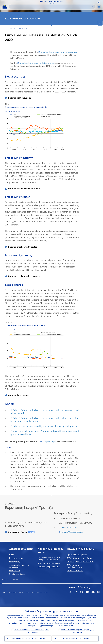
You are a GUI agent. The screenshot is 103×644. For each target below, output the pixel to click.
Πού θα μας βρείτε (17, 574)
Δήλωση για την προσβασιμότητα (74, 566)
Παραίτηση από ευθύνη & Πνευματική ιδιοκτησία (49, 559)
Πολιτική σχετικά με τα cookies (80, 561)
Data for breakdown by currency (24, 276)
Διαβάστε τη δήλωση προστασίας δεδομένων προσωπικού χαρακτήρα (32, 630)
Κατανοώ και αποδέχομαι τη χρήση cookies (28, 638)
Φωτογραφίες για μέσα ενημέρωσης (19, 566)
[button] (99, 2)
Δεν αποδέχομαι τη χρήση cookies (75, 638)
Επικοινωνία (14, 570)
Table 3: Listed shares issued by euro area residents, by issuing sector (45, 426)
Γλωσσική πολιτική (75, 570)
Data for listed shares (19, 395)
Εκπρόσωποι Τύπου (17, 532)
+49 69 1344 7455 (70, 527)
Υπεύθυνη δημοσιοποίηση (49, 567)
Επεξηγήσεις (14, 561)
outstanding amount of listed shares (37, 63)
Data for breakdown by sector (23, 247)
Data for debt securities (20, 98)
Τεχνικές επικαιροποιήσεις (49, 563)
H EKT (12, 554)
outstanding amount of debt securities (59, 52)
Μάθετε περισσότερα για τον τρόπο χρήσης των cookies (78, 630)
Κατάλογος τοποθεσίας (11, 579)
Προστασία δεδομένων (77, 554)
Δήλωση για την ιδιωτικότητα (80, 558)
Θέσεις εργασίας (16, 558)
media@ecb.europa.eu (73, 532)
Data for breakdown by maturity (24, 189)
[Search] (50, 7)
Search (92, 7)
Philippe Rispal (49, 441)
